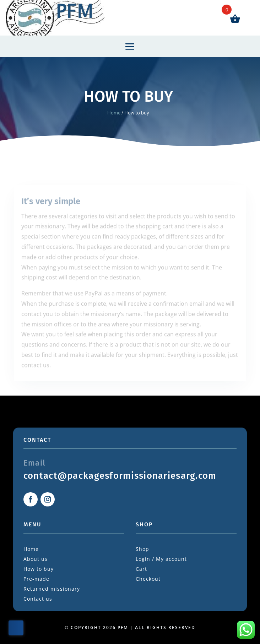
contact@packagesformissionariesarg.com (120, 476)
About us (36, 559)
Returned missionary (52, 589)
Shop (142, 549)
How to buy (39, 569)
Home (114, 113)
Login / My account (161, 559)
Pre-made (36, 579)
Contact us (38, 599)
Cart (141, 569)
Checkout (148, 579)
